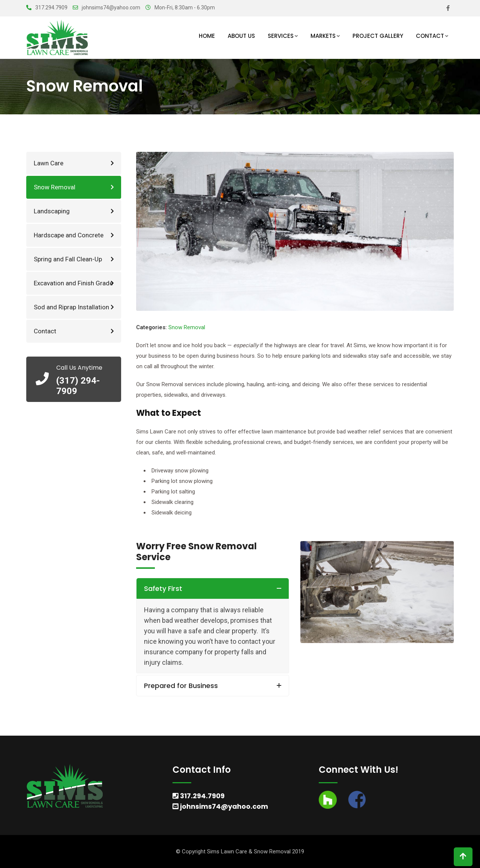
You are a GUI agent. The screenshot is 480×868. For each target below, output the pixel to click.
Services (281, 36)
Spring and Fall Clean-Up (68, 259)
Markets (323, 36)
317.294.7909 (51, 7)
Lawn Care (49, 163)
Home (207, 36)
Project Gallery (378, 36)
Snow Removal (55, 187)
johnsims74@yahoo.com (111, 7)
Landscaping (52, 211)
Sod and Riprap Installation (71, 307)
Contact (430, 36)
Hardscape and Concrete (69, 235)
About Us (241, 36)
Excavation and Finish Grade (73, 283)
